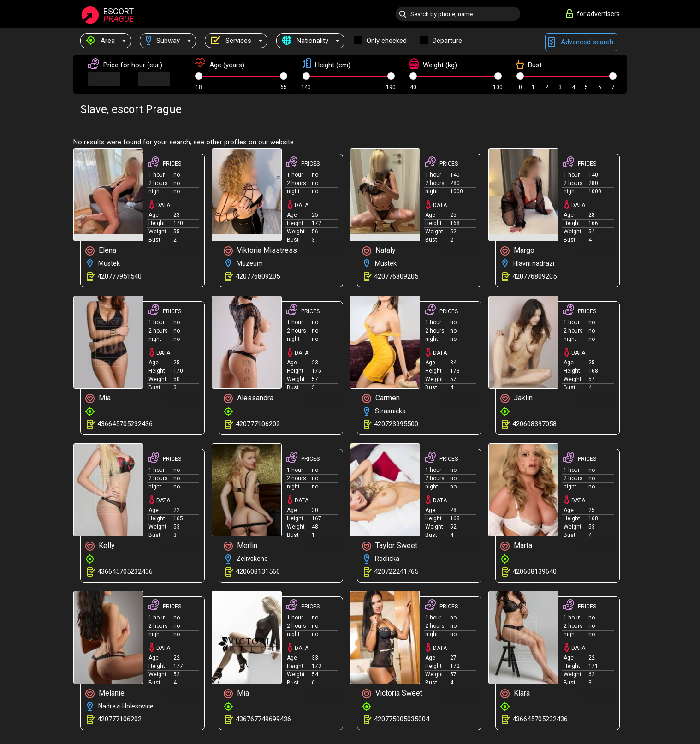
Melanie (105, 693)
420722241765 (396, 571)
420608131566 (258, 571)
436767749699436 (263, 719)
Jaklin (516, 398)
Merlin (240, 546)
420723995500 (396, 424)
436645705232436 (125, 424)
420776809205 (258, 276)
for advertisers (593, 13)
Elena (101, 251)
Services (231, 41)
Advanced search (581, 42)
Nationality (305, 41)
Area (101, 41)
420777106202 (258, 424)
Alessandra (249, 398)
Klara (515, 693)
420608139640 (534, 571)
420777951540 (119, 276)
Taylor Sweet (390, 546)
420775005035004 (402, 719)
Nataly (379, 251)
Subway (163, 41)
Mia (98, 398)
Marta (516, 546)
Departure (447, 41)
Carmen (381, 398)
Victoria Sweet (392, 693)
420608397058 (534, 424)
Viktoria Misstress (260, 251)
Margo (517, 251)
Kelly (100, 546)
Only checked (387, 41)
